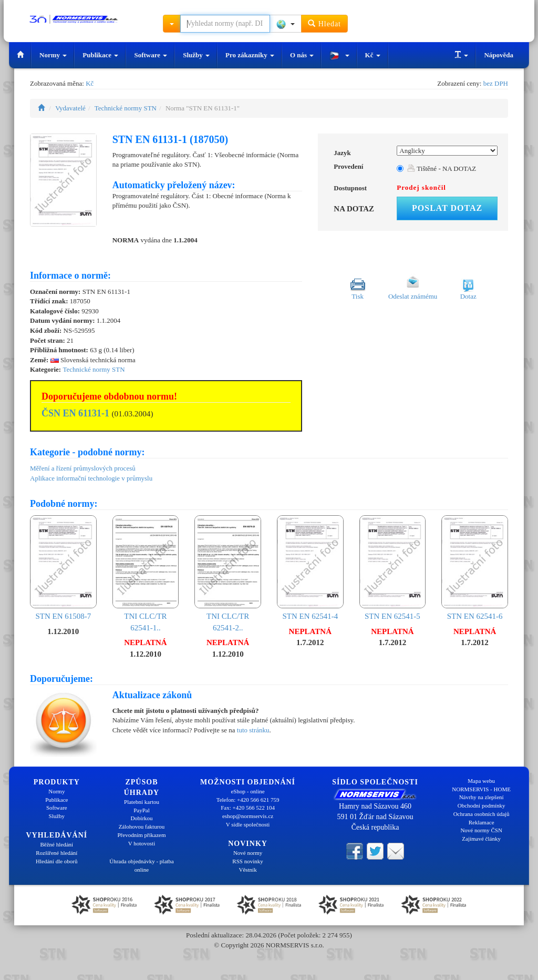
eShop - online (247, 791)
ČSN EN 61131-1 (75, 413)
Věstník (247, 870)
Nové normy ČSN (481, 830)
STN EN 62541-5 (393, 568)
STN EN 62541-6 (475, 568)
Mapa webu (481, 781)
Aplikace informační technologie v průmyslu (91, 478)
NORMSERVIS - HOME (481, 789)
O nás (302, 55)
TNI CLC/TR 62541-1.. (146, 574)
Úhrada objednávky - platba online (141, 865)
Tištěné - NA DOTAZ (442, 169)
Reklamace (482, 822)
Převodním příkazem (142, 835)
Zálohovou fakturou (142, 826)
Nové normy (248, 853)
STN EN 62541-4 (310, 568)
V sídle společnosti (248, 824)
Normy (53, 55)
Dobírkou (141, 818)
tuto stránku (253, 730)
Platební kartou (142, 802)
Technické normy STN (126, 108)
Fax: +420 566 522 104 (248, 808)
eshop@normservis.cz (248, 816)
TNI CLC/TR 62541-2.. (228, 574)
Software (151, 55)
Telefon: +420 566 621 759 (248, 800)
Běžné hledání (57, 844)
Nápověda (499, 55)
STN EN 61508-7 (63, 568)
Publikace (100, 55)
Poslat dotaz (447, 208)
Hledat (324, 23)
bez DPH (496, 83)
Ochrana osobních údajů (482, 814)
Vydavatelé (70, 108)
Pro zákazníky (250, 55)
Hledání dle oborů (56, 861)
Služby (196, 55)
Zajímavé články (481, 839)
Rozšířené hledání (56, 853)
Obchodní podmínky (482, 805)
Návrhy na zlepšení (482, 797)
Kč (373, 55)
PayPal (142, 810)
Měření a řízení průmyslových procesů (83, 468)
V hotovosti (142, 843)
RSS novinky (247, 861)
